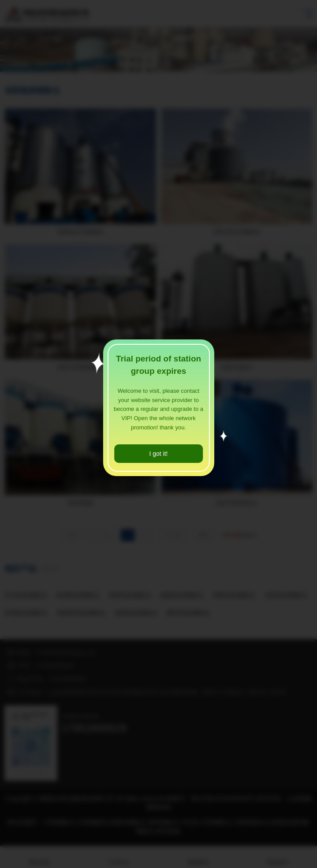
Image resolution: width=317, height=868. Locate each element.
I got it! (158, 454)
